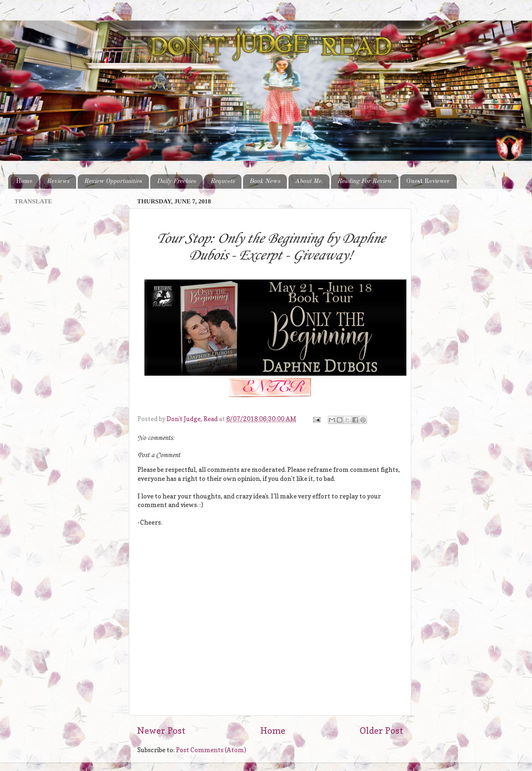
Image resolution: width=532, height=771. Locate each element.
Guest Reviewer (428, 181)
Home (24, 181)
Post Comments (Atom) (211, 750)
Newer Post (161, 730)
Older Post (381, 730)
